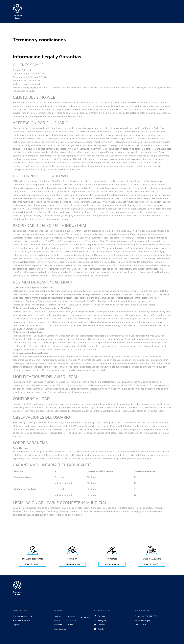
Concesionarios (60, 629)
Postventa (58, 625)
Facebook (100, 616)
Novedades (70, 616)
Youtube (99, 629)
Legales (16, 625)
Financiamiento (85, 617)
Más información (33, 564)
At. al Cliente (71, 620)
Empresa (57, 616)
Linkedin (99, 625)
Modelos (57, 620)
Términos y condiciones (22, 616)
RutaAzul (70, 625)
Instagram (100, 620)
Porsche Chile (140, 625)
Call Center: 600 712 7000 (146, 616)
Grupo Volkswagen (143, 620)
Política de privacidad (21, 620)
